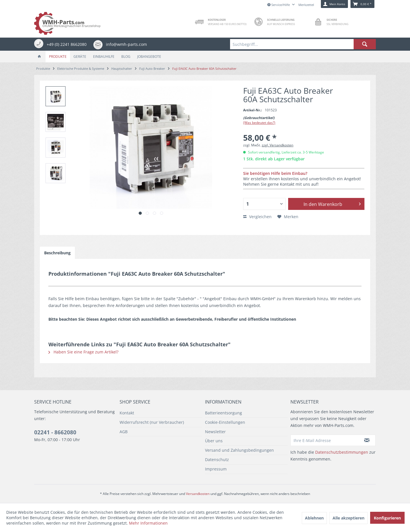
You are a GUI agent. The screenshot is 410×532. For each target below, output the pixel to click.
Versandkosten (198, 494)
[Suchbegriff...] (303, 44)
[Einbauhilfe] (104, 57)
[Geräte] (80, 57)
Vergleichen (257, 217)
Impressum (216, 469)
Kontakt (127, 413)
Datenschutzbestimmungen (342, 452)
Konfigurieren (387, 518)
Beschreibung (57, 253)
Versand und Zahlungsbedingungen (239, 450)
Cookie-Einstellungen (225, 422)
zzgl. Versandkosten (277, 145)
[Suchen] (365, 44)
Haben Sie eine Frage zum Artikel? (83, 352)
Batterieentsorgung (224, 413)
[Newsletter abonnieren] (367, 440)
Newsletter (215, 432)
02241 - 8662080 (55, 432)
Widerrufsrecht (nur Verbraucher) (152, 422)
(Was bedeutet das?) (259, 123)
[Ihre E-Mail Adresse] (325, 440)
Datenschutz (217, 460)
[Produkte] (58, 57)
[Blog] (126, 57)
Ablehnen (314, 518)
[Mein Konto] (334, 4)
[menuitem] (303, 44)
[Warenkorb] (362, 4)
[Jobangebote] (149, 57)
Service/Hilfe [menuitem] (279, 5)
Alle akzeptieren (348, 518)
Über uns (214, 441)
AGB (124, 432)
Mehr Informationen (148, 523)
